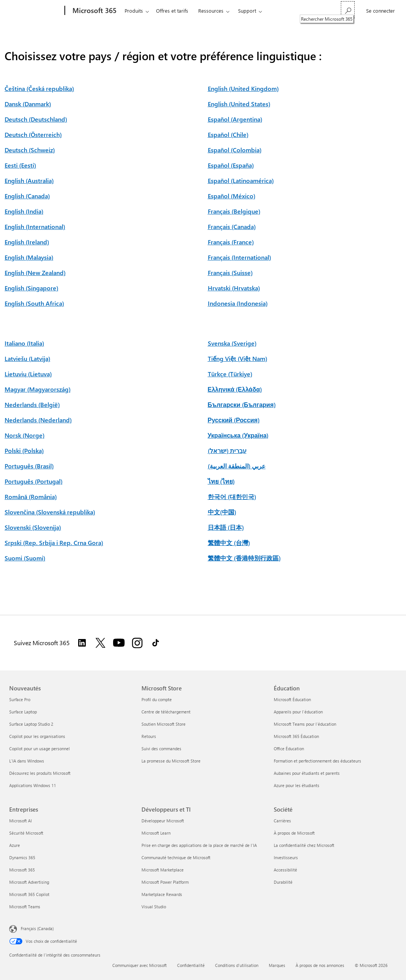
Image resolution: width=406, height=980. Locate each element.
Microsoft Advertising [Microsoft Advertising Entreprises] (29, 882)
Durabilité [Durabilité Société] (283, 882)
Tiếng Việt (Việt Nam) (238, 358)
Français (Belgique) (234, 211)
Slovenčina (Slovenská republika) (50, 512)
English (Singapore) (31, 288)
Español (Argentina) (235, 119)
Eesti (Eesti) (20, 165)
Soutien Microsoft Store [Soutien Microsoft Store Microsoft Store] (164, 724)
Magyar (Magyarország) (38, 389)
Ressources (211, 11)
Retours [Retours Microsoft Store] (149, 736)
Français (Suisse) (230, 273)
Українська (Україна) (238, 435)
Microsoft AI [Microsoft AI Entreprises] (21, 821)
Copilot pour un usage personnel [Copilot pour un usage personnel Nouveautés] (39, 749)
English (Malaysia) (29, 257)
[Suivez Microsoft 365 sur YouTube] (119, 643)
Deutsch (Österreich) (33, 134)
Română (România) (31, 497)
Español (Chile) (228, 134)
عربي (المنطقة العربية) (237, 466)
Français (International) (239, 257)
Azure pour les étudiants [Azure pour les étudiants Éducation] (297, 785)
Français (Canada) (232, 226)
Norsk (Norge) (25, 435)
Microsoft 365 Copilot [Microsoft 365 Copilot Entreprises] (29, 894)
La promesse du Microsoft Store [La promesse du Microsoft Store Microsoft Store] (171, 761)
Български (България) (242, 404)
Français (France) (231, 242)
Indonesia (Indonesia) (238, 303)
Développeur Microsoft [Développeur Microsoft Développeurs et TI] (163, 821)
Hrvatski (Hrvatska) (234, 288)
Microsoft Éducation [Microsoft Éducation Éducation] (292, 699)
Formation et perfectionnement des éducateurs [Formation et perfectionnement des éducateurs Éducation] (317, 761)
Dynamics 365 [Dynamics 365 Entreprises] (22, 857)
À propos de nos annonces (320, 965)
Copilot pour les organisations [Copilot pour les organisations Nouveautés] (37, 736)
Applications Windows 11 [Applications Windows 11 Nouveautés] (33, 785)
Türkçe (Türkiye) (230, 374)
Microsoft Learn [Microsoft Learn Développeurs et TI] (156, 833)
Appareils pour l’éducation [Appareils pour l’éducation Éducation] (298, 712)
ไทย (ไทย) (221, 481)
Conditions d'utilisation (237, 965)
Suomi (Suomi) (25, 558)
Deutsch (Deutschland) (36, 119)
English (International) (35, 226)
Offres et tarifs (172, 11)
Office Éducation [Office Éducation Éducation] (289, 749)
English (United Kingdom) (243, 88)
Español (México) (232, 196)
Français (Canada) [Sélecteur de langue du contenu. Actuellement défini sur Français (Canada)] (37, 928)
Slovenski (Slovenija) (33, 527)
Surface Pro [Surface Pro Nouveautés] (20, 699)
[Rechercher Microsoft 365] (348, 10)
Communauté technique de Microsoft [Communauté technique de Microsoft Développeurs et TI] (176, 857)
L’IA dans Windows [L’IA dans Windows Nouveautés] (27, 761)
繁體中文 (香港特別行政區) (244, 558)
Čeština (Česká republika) (39, 88)
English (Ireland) (27, 242)
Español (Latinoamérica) (241, 180)
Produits (134, 11)
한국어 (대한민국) (232, 497)
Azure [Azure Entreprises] (15, 845)
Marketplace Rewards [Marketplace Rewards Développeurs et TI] (162, 894)
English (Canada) (27, 196)
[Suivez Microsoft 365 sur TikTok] (156, 643)
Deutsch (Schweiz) (30, 150)
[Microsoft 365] (94, 11)
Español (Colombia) (235, 150)
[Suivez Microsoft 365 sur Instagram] (137, 643)
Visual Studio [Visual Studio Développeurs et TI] (154, 907)
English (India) (24, 211)
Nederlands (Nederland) (38, 420)
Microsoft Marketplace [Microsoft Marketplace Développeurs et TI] (163, 870)
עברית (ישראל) (227, 450)
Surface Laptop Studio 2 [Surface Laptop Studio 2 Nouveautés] (31, 724)
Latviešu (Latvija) (27, 358)
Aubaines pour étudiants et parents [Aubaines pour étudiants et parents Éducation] (307, 773)
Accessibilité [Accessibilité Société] (285, 870)
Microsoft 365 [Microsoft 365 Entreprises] (22, 870)
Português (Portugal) (34, 481)
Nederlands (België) (32, 404)
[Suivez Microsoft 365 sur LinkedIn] (82, 643)
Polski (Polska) (24, 450)
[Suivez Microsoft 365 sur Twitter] (100, 643)
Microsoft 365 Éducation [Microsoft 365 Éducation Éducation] (296, 736)
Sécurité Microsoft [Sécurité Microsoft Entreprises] (26, 833)
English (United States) (239, 104)
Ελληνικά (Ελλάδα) (235, 389)
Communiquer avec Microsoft (140, 965)
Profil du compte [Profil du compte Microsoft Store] (157, 699)
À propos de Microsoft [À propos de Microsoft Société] (294, 833)
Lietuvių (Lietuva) (28, 374)
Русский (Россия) (234, 420)
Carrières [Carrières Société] (282, 821)
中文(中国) (222, 512)
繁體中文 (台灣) (229, 543)
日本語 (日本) (226, 527)
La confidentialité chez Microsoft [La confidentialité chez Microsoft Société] (304, 845)
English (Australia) (29, 180)
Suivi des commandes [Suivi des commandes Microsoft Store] (161, 749)
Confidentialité (191, 965)
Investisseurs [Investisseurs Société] (286, 857)
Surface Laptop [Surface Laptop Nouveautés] (23, 712)
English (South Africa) (34, 303)
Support (247, 11)
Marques (277, 965)
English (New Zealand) (35, 273)
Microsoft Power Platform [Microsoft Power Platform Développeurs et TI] (165, 882)
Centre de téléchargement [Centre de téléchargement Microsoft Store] (166, 712)
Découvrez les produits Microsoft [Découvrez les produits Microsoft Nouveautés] (40, 773)
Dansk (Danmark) (28, 104)
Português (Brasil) (29, 466)
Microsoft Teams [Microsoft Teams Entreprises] (25, 907)
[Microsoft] (35, 11)
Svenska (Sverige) (232, 343)
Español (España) (231, 165)
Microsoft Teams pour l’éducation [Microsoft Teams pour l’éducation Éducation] (305, 724)
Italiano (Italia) (24, 343)
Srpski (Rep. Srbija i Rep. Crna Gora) (54, 543)
